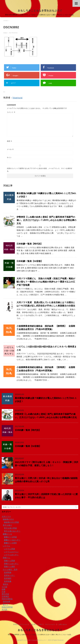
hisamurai (18, 98)
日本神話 (5, 596)
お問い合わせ (63, 624)
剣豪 (4, 589)
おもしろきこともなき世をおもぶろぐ (40, 11)
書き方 (6, 605)
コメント (11, 112)
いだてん (7, 546)
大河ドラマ (6, 517)
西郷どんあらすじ (11, 564)
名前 (9, 141)
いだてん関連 (9, 549)
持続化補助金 (7, 599)
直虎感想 (8, 578)
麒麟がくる (7, 534)
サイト (9, 157)
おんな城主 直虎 (10, 570)
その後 (4, 587)
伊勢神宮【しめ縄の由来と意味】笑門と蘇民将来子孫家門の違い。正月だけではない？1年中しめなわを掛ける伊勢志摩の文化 (46, 220)
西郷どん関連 (9, 561)
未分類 (4, 610)
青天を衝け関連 (10, 528)
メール (10, 149)
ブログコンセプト (50, 624)
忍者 (4, 592)
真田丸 (6, 584)
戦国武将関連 (7, 607)
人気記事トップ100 (36, 624)
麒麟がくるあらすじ (12, 540)
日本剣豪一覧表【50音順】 (30, 261)
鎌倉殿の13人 (8, 519)
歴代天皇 (5, 594)
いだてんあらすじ (11, 555)
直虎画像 (8, 581)
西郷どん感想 (9, 567)
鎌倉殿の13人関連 (11, 522)
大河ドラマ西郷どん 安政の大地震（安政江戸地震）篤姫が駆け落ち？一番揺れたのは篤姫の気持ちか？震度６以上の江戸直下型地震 (46, 282)
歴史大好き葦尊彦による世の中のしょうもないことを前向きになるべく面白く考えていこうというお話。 (40, 635)
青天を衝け (7, 525)
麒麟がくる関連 (10, 537)
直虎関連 (8, 572)
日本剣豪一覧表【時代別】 (30, 244)
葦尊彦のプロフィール (20, 624)
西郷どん (7, 558)
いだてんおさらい (11, 552)
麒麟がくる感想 (10, 543)
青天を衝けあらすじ (12, 531)
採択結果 (7, 602)
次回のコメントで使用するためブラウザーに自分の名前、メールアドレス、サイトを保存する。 (40, 170)
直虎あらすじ (9, 575)
